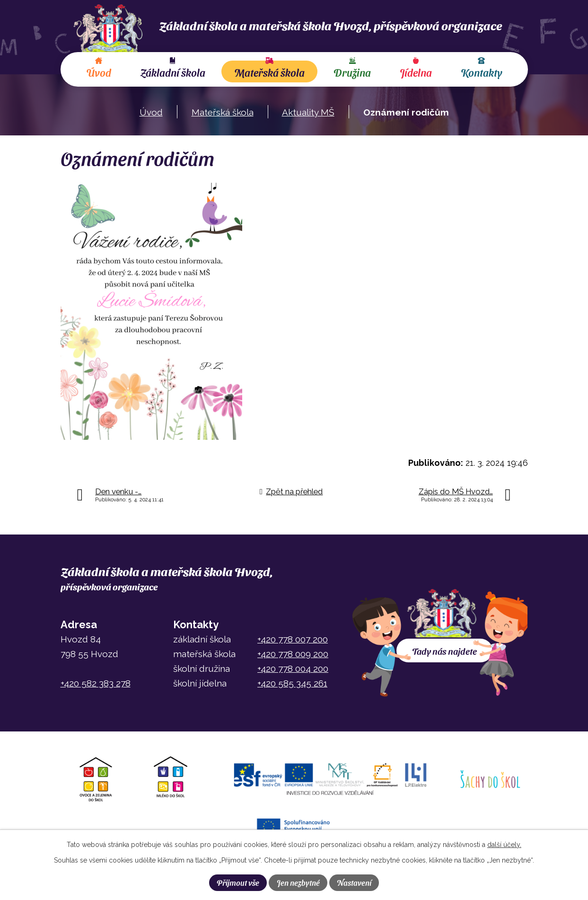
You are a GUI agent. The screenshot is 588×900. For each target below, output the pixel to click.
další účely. (504, 845)
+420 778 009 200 (293, 654)
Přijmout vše (238, 882)
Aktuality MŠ (308, 112)
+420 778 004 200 (293, 668)
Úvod (99, 72)
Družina (352, 72)
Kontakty (481, 72)
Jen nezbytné (298, 882)
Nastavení (354, 882)
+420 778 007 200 (293, 639)
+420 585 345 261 (292, 683)
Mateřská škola (269, 72)
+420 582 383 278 (96, 683)
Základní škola (173, 72)
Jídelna (416, 72)
